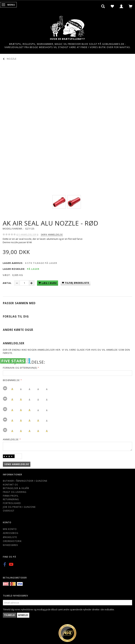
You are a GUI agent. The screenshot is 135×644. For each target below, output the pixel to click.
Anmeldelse (11, 439)
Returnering (11, 499)
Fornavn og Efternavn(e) (20, 368)
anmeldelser (28, 235)
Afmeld (23, 615)
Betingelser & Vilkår (16, 488)
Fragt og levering (15, 492)
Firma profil (11, 496)
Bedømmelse (11, 380)
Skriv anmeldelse (52, 235)
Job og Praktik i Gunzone (19, 507)
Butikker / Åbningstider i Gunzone (25, 481)
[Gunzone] (68, 25)
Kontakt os (10, 485)
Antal (7, 283)
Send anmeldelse (17, 464)
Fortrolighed (12, 503)
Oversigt (9, 511)
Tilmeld (10, 615)
